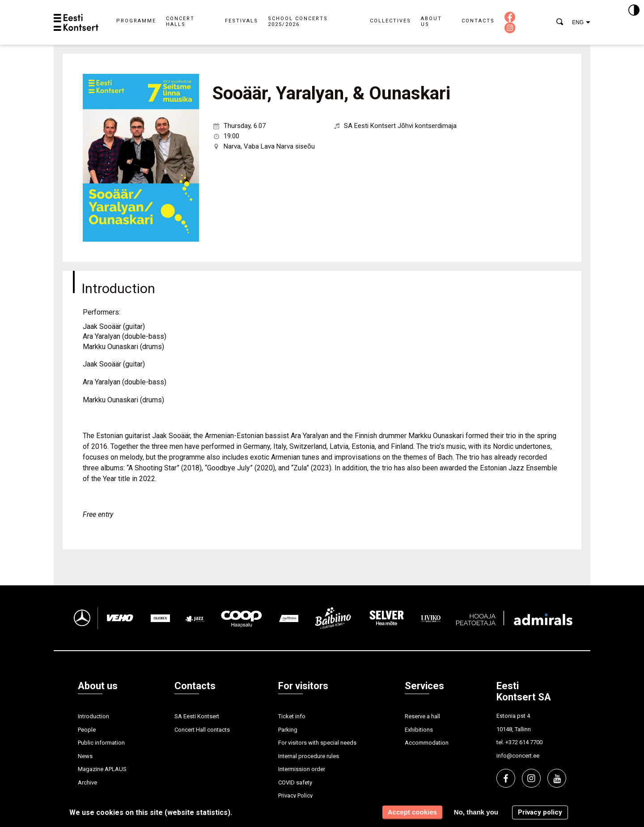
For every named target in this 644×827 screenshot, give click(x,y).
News (85, 756)
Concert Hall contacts (202, 730)
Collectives (390, 21)
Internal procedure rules (309, 756)
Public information (101, 743)
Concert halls (180, 21)
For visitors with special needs (317, 743)
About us (431, 21)
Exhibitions (419, 730)
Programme (136, 21)
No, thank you (476, 812)
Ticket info (292, 716)
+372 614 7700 (524, 742)
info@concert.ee (518, 756)
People (87, 730)
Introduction (93, 716)
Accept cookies (412, 812)
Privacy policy (540, 812)
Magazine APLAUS (102, 769)
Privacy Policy (295, 795)
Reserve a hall (422, 716)
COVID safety (295, 782)
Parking (288, 730)
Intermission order (302, 769)
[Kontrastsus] (634, 11)
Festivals (241, 21)
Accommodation (427, 743)
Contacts (478, 21)
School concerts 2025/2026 (298, 21)
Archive (87, 782)
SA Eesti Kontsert (197, 716)
